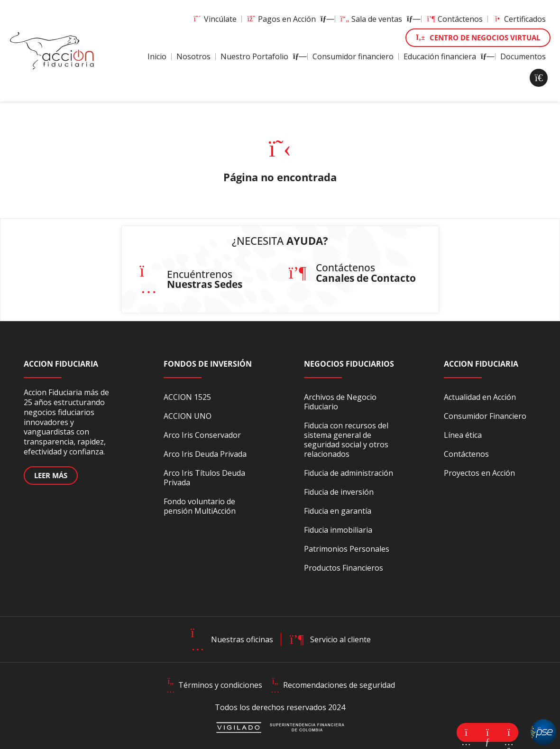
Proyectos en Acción (479, 473)
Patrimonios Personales (347, 549)
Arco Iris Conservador (202, 435)
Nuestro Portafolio (262, 56)
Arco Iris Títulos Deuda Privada (204, 478)
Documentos (523, 56)
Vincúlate (215, 19)
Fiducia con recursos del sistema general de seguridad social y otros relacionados (346, 440)
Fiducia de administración (349, 473)
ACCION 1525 (187, 397)
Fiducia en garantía (338, 511)
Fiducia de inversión (339, 492)
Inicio (157, 56)
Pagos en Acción (288, 19)
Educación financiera (447, 56)
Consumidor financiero (353, 56)
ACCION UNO (188, 416)
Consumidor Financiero (485, 416)
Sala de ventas (378, 19)
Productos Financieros (344, 568)
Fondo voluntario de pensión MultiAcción (200, 506)
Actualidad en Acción (480, 397)
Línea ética (463, 435)
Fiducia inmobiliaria (338, 530)
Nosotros (193, 56)
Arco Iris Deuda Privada (205, 454)
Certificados (519, 19)
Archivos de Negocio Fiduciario (340, 402)
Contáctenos (454, 19)
